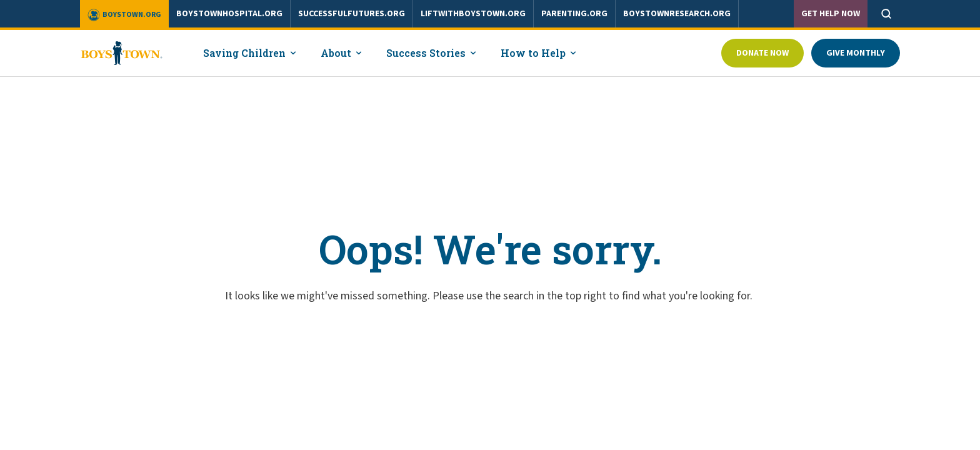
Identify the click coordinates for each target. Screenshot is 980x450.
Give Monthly (856, 53)
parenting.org (574, 14)
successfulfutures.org (352, 14)
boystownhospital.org (229, 14)
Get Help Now (831, 14)
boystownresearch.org (677, 14)
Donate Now (762, 53)
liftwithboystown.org (473, 14)
